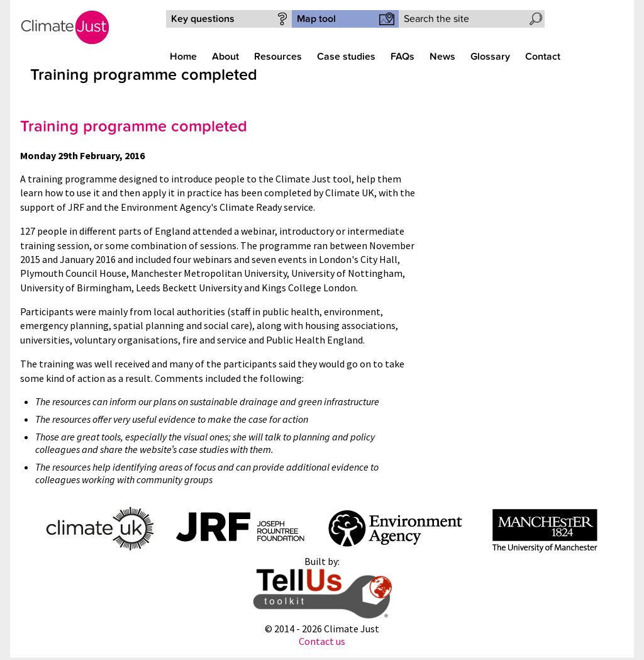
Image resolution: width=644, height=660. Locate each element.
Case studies (346, 57)
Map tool (316, 19)
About (225, 57)
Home (183, 57)
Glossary (490, 57)
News (442, 57)
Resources (278, 57)
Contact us (322, 641)
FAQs (402, 57)
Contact (543, 57)
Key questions (203, 19)
